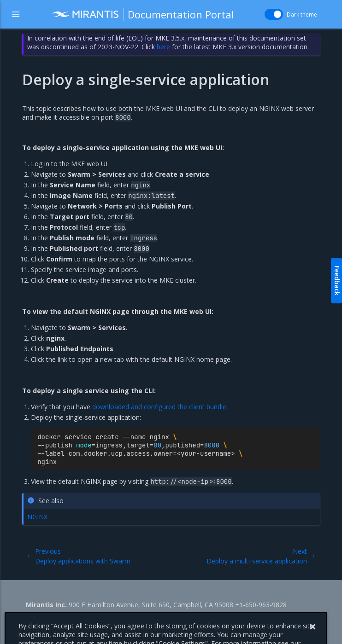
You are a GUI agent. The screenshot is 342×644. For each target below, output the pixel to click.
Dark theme (302, 15)
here (163, 47)
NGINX (37, 517)
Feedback (337, 281)
